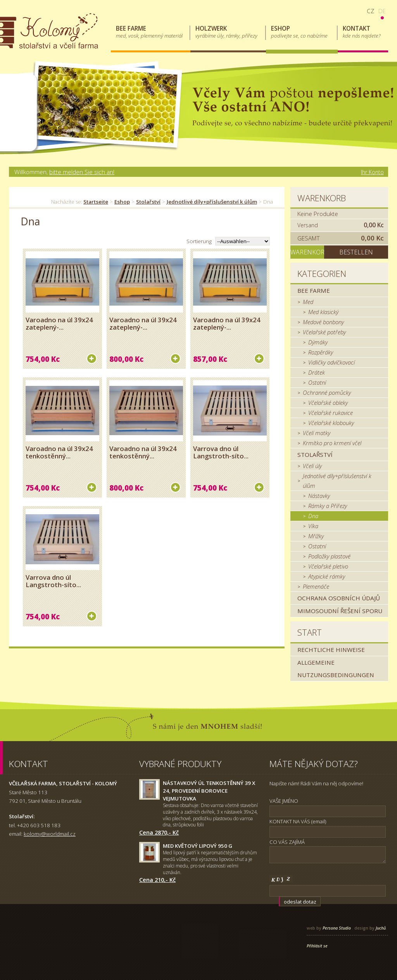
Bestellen (356, 252)
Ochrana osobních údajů (339, 598)
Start (310, 632)
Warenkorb (322, 198)
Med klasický (323, 312)
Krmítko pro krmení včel (332, 443)
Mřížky (316, 536)
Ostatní (317, 382)
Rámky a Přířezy (328, 506)
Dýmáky (318, 342)
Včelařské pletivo (328, 566)
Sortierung (199, 241)
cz (370, 11)
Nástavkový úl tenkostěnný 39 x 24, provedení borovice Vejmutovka (209, 791)
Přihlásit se (317, 946)
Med (308, 302)
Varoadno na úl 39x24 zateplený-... (59, 323)
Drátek (317, 372)
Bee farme (314, 290)
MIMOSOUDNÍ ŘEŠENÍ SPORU (340, 611)
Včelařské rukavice (331, 413)
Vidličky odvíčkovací (331, 362)
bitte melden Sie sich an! (82, 172)
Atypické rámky (327, 576)
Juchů (381, 928)
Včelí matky (317, 433)
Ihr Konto (372, 172)
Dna (313, 516)
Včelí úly (312, 466)
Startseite (96, 202)
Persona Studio (337, 928)
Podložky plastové (329, 556)
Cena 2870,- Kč (159, 832)
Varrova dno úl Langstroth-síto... (221, 452)
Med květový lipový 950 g (198, 846)
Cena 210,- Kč (157, 880)
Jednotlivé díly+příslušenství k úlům (212, 202)
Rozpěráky (321, 352)
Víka (313, 526)
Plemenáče (316, 586)
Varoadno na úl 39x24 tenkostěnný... (59, 452)
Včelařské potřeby (324, 332)
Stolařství (148, 202)
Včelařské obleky (328, 403)
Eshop (122, 202)
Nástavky (319, 496)
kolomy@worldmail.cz (50, 834)
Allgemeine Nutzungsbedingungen (336, 669)
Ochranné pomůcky (327, 392)
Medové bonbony (323, 322)
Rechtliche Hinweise (331, 650)
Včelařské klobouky (331, 423)
